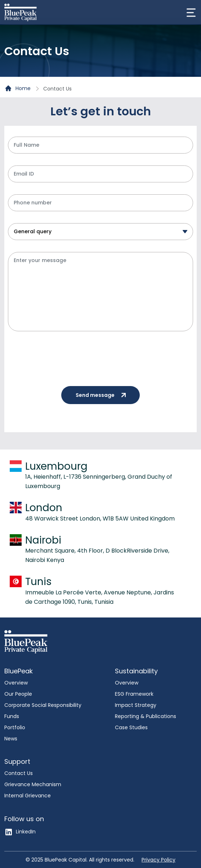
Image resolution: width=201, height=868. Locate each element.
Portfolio (15, 727)
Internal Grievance (28, 796)
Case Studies (131, 727)
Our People (18, 694)
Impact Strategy (136, 705)
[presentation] (63, 357)
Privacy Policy (158, 860)
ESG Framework (134, 694)
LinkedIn (20, 832)
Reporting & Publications (146, 716)
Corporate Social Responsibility (43, 705)
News (11, 739)
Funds (12, 716)
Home (18, 89)
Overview (16, 683)
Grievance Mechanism (33, 784)
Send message (104, 395)
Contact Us (19, 773)
